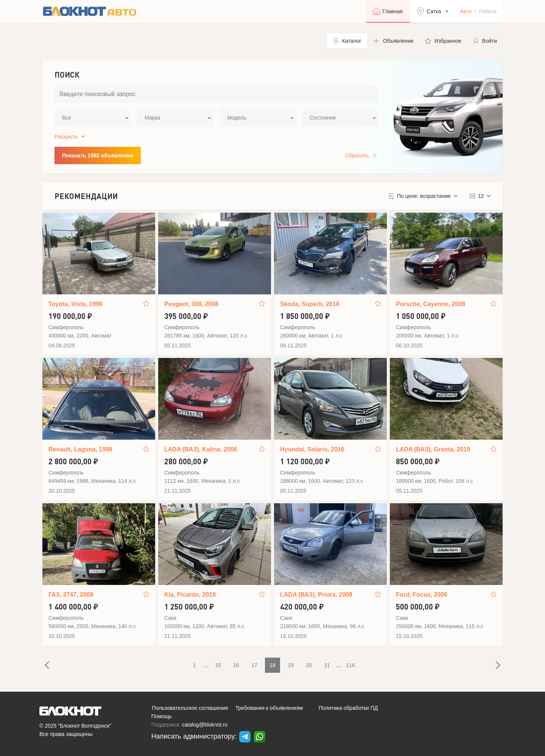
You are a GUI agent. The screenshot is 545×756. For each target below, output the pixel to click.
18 (272, 665)
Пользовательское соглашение (190, 708)
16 (236, 665)
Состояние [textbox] (323, 118)
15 (218, 665)
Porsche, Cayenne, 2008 (431, 304)
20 (309, 665)
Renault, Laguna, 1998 (80, 449)
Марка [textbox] (153, 118)
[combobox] (93, 118)
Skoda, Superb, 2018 (310, 304)
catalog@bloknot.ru (205, 725)
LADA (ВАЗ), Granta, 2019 (433, 449)
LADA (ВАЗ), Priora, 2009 (316, 595)
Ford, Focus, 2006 (422, 595)
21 (327, 665)
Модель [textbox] (237, 118)
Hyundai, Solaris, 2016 (312, 449)
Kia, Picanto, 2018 (190, 595)
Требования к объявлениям (269, 708)
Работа (488, 11)
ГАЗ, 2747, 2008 (71, 595)
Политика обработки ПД (348, 708)
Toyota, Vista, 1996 (76, 304)
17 (254, 665)
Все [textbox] (67, 118)
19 (291, 665)
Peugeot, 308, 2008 (191, 304)
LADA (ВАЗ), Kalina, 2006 (201, 449)
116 (350, 665)
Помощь (162, 716)
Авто (466, 11)
